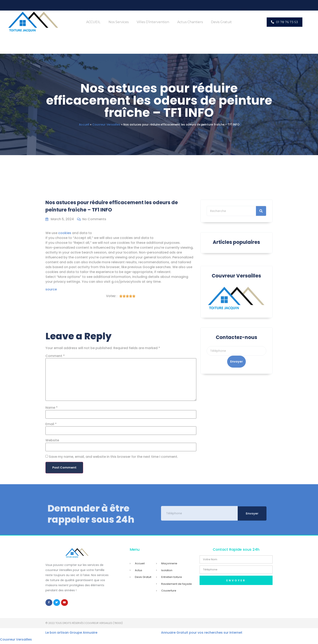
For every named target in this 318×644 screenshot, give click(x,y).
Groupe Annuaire (83, 635)
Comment (55, 455)
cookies (65, 273)
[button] (285, 22)
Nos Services (119, 22)
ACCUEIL (93, 22)
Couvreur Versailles (106, 125)
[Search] (261, 225)
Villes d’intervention (153, 22)
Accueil (84, 125)
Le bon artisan (57, 635)
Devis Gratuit (221, 22)
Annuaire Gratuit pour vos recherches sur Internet (202, 635)
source (51, 329)
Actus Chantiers (190, 22)
